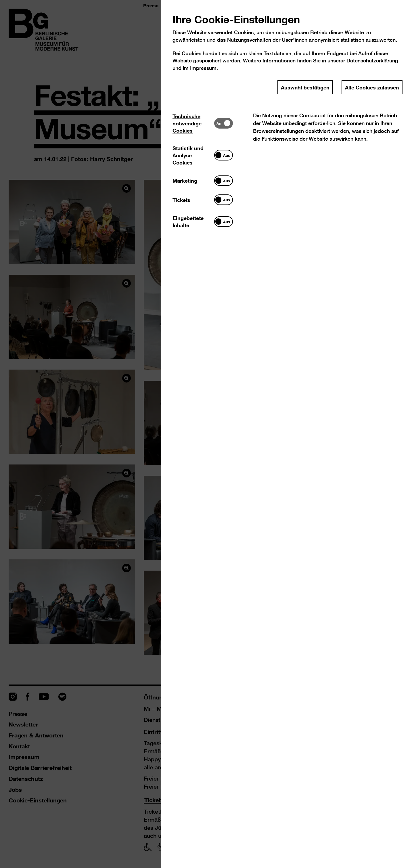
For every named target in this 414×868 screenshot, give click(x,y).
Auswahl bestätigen (305, 87)
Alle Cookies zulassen (372, 87)
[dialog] (207, 434)
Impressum (203, 68)
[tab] (193, 123)
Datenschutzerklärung (372, 61)
